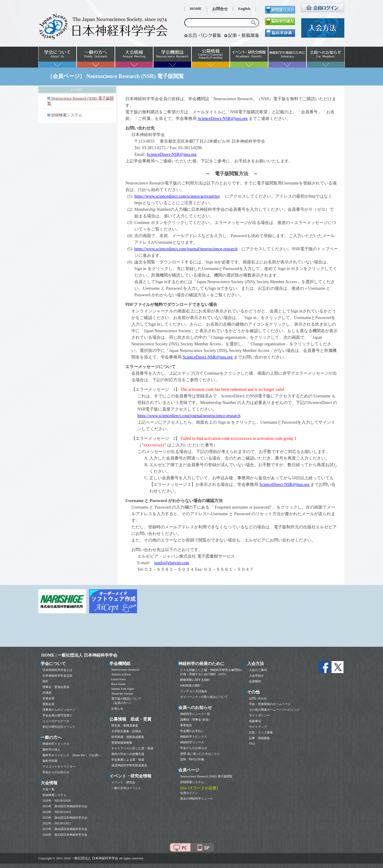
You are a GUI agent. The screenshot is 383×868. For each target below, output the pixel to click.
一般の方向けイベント (126, 788)
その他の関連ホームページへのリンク (274, 710)
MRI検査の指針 (190, 685)
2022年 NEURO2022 (57, 823)
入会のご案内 (258, 670)
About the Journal (122, 694)
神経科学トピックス (56, 744)
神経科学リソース (192, 742)
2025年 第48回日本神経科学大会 (65, 806)
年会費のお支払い (192, 731)
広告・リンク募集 (261, 732)
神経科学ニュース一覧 (195, 714)
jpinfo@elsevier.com (172, 563)
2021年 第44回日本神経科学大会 (65, 829)
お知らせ (117, 708)
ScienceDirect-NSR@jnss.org (223, 119)
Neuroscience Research (125, 670)
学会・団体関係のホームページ (270, 704)
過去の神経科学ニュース (197, 798)
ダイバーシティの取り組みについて (204, 697)
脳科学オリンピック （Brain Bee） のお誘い (72, 755)
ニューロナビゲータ (56, 721)
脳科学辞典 (50, 761)
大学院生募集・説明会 (126, 731)
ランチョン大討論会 (194, 691)
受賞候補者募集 (122, 743)
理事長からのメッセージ (59, 710)
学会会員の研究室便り (57, 715)
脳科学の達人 (51, 749)
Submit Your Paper (123, 689)
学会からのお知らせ (56, 772)
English (244, 9)
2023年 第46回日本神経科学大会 (65, 818)
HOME (196, 9)
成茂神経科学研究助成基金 (129, 765)
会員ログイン (189, 793)
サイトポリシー (259, 715)
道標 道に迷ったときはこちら (200, 754)
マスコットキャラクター (59, 766)
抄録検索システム (67, 115)
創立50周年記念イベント (59, 727)
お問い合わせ (258, 698)
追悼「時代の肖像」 (194, 759)
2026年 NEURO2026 (57, 801)
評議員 (47, 693)
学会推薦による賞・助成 (128, 760)
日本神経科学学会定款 (57, 676)
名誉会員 (48, 698)
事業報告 (186, 725)
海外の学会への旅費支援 (128, 754)
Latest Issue (118, 679)
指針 (45, 681)
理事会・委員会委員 (56, 687)
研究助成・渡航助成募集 (128, 737)
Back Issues (118, 684)
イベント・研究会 (123, 782)
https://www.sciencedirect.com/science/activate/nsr (177, 196)
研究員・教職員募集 (125, 726)
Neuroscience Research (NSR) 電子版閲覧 (206, 776)
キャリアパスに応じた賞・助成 (132, 748)
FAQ (252, 743)
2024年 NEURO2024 (57, 812)
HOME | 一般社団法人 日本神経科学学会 (79, 655)
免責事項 (255, 721)
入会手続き (256, 676)
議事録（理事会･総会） (196, 720)
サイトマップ (258, 727)
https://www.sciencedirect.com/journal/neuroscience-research (186, 249)
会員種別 (255, 681)
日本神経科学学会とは (57, 670)
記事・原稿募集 (259, 738)
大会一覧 (48, 789)
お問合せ (220, 9)
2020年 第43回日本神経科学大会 (65, 835)
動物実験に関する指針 (195, 680)
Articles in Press (121, 674)
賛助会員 (48, 704)
